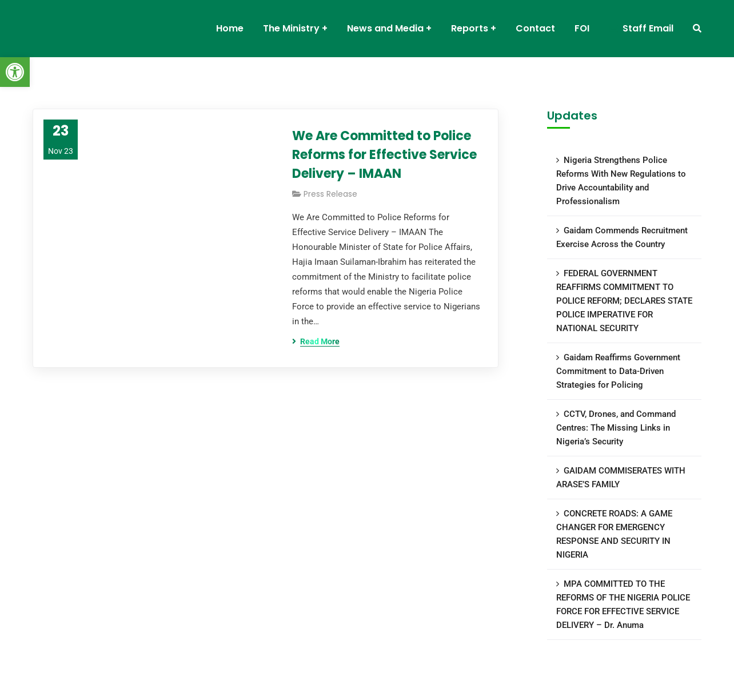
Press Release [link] (330, 194)
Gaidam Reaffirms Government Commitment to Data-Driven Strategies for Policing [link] (618, 371)
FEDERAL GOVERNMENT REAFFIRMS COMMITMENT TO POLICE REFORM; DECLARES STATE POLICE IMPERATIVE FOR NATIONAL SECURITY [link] (624, 301)
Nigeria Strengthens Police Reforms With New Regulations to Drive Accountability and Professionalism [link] (621, 181)
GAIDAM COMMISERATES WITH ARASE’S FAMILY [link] (621, 478)
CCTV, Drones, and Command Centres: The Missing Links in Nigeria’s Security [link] (616, 428)
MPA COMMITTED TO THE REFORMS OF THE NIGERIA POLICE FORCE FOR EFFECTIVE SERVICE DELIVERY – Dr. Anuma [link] (623, 604)
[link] (15, 72)
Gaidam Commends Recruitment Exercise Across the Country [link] (622, 237)
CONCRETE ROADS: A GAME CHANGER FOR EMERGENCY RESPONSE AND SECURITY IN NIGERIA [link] (614, 534)
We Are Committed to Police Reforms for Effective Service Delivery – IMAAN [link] (384, 155)
